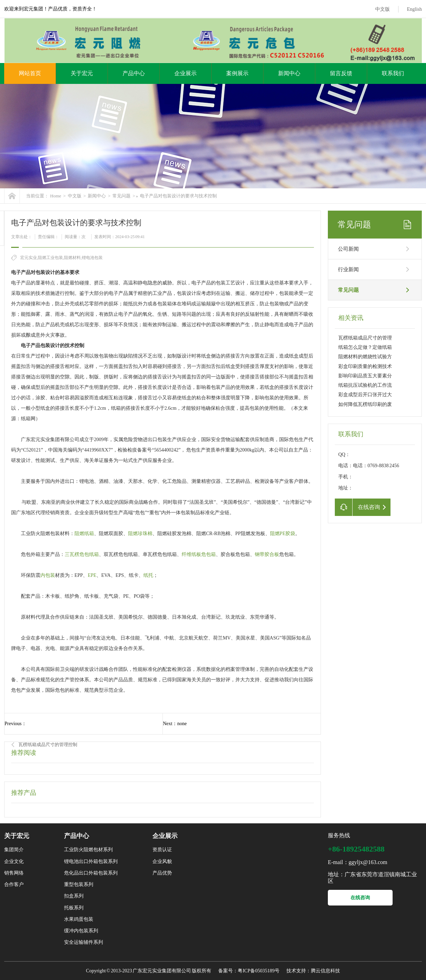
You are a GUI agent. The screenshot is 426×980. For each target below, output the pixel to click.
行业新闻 (348, 269)
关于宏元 (82, 73)
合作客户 (14, 884)
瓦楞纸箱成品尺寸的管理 (365, 338)
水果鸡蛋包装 (79, 919)
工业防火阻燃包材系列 (88, 850)
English (414, 9)
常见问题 (121, 196)
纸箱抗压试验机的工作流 (365, 385)
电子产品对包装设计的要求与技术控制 (178, 196)
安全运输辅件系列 (84, 942)
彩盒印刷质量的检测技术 (365, 366)
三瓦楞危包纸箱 (82, 554)
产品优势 (162, 873)
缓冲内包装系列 (81, 931)
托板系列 (74, 908)
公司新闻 (348, 249)
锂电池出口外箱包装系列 (91, 861)
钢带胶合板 (267, 554)
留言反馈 (341, 73)
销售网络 (14, 873)
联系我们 (393, 73)
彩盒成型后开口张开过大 (365, 395)
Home (56, 196)
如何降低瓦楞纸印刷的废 (365, 404)
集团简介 (14, 850)
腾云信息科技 (325, 971)
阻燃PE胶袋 (283, 534)
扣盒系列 (74, 896)
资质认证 (162, 850)
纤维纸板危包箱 (199, 554)
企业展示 (186, 73)
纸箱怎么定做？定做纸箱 (365, 347)
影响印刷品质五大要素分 (365, 376)
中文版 (382, 9)
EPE (92, 575)
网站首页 (30, 73)
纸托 (148, 575)
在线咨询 (360, 898)
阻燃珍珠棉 (140, 534)
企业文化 (14, 861)
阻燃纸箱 (84, 534)
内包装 (48, 575)
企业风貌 (162, 861)
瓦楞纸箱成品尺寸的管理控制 (48, 744)
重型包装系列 (79, 884)
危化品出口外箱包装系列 (91, 873)
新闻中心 (289, 73)
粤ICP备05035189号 (259, 971)
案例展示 (237, 73)
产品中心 (134, 73)
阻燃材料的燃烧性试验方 (365, 357)
